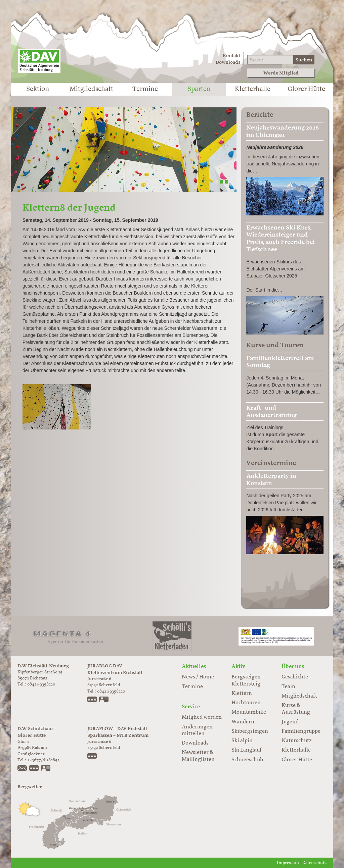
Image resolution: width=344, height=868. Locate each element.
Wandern (243, 722)
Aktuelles (194, 666)
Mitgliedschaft (91, 89)
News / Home (198, 677)
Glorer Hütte (306, 89)
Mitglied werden (202, 717)
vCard (104, 700)
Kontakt (231, 56)
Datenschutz (314, 863)
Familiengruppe (301, 731)
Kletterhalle (253, 89)
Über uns (293, 666)
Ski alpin (242, 741)
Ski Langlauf (247, 750)
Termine (145, 89)
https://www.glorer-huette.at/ (34, 769)
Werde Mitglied (281, 73)
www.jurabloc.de (92, 700)
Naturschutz (296, 741)
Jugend (290, 722)
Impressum (288, 863)
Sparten (199, 89)
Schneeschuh (247, 760)
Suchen (304, 60)
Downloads (228, 62)
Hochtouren (246, 703)
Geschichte (295, 677)
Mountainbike (249, 712)
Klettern (242, 694)
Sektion (38, 89)
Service (191, 707)
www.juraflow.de (92, 757)
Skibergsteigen (250, 731)
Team (288, 687)
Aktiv (238, 666)
